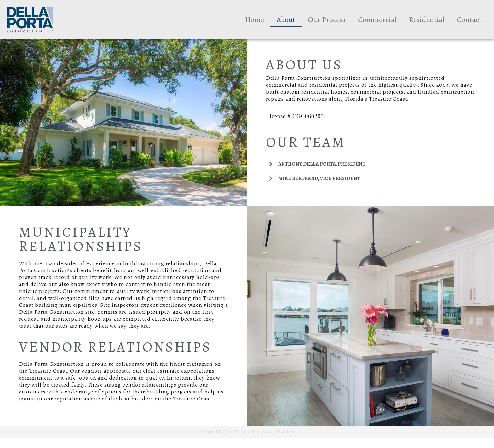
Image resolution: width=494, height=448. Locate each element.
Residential (427, 20)
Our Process (327, 20)
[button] (370, 164)
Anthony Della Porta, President (322, 164)
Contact (469, 20)
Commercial (377, 20)
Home (255, 20)
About (286, 20)
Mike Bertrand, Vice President (319, 178)
